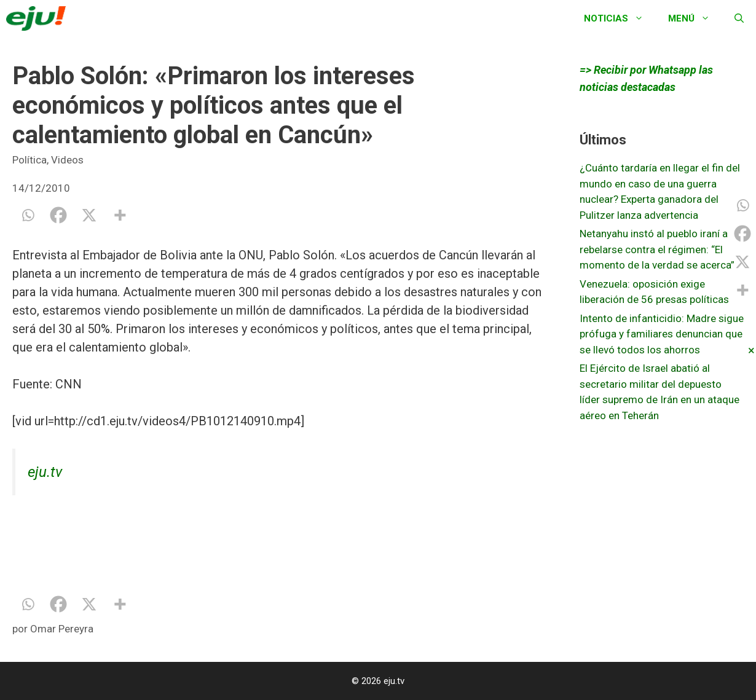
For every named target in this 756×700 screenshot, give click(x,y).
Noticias (620, 18)
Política (30, 160)
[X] (89, 215)
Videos (67, 160)
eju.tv (45, 472)
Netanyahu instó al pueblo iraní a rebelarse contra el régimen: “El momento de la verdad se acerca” (657, 249)
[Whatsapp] (28, 215)
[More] (120, 215)
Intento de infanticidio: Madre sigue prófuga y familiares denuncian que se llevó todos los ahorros (662, 334)
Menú (695, 18)
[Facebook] (58, 215)
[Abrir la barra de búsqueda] (739, 18)
